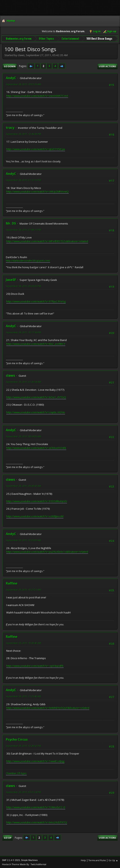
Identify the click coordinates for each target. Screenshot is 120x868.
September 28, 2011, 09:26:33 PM (23, 286)
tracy (10, 127)
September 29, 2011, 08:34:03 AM (23, 436)
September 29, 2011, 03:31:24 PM (23, 792)
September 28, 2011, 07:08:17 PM (23, 229)
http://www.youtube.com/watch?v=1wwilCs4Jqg (35, 761)
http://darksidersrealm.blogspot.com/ (28, 260)
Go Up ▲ (113, 860)
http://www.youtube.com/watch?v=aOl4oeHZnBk (36, 447)
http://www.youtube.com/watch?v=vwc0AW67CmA (37, 96)
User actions (107, 66)
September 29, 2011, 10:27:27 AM (23, 589)
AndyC (11, 78)
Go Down (10, 66)
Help (83, 860)
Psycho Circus (17, 739)
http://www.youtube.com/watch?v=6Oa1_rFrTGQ (36, 397)
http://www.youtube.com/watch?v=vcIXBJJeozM (35, 516)
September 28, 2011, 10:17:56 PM (23, 332)
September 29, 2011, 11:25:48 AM (23, 696)
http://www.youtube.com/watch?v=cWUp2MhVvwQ (37, 191)
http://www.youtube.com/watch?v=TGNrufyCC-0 (36, 807)
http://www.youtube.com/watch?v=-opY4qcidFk (35, 665)
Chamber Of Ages (16, 773)
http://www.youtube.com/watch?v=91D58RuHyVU (37, 501)
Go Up (8, 838)
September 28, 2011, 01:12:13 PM (23, 180)
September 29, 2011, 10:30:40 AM (23, 643)
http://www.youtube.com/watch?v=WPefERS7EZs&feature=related (47, 241)
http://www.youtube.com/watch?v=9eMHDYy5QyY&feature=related (48, 708)
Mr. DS (11, 223)
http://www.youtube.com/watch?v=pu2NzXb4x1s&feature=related (47, 552)
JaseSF (11, 279)
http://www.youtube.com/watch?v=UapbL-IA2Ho (36, 412)
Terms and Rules (97, 860)
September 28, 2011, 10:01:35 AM (23, 84)
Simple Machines (29, 860)
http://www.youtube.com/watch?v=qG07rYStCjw (36, 149)
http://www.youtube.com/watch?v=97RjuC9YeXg (36, 301)
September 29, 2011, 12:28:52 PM (23, 746)
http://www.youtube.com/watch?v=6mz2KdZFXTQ (37, 822)
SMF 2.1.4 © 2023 (11, 860)
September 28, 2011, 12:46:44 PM (23, 133)
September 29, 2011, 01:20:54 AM (23, 382)
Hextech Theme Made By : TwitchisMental (24, 864)
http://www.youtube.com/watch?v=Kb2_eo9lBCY (36, 343)
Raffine (12, 583)
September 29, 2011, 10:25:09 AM (23, 540)
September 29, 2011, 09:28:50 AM (23, 486)
